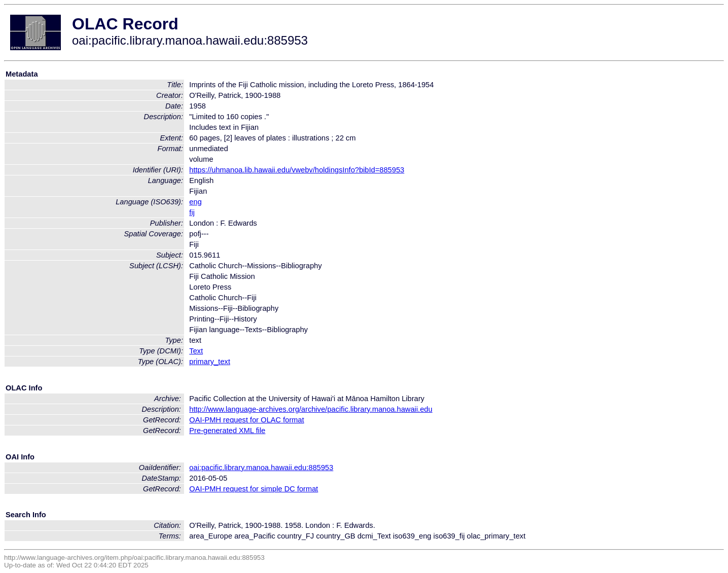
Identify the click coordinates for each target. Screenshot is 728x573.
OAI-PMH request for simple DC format (253, 489)
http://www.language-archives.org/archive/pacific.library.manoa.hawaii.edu (311, 409)
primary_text (210, 362)
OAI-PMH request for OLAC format (246, 420)
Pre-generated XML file (227, 431)
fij (192, 212)
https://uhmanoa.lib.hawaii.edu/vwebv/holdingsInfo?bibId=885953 (297, 170)
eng (195, 202)
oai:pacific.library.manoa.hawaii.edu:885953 (261, 468)
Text (196, 351)
